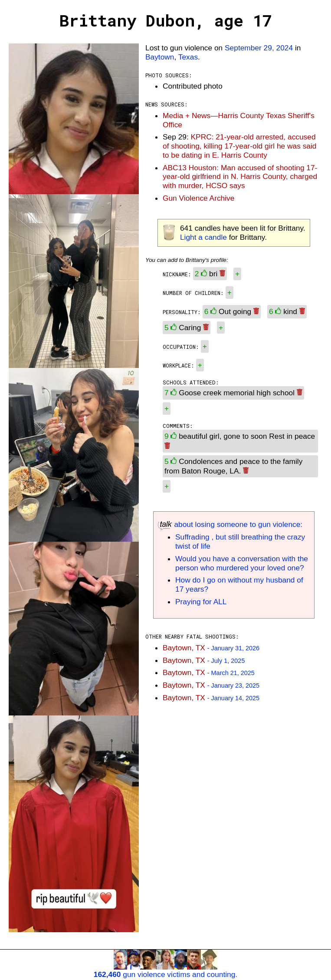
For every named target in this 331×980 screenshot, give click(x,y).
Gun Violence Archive (198, 198)
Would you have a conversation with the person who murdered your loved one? (242, 563)
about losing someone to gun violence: (230, 524)
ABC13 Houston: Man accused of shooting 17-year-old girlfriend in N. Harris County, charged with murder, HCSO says (240, 177)
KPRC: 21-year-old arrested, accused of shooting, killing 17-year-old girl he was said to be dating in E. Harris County (239, 146)
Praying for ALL (201, 602)
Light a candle (203, 237)
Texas (188, 57)
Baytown (160, 57)
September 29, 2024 (259, 48)
